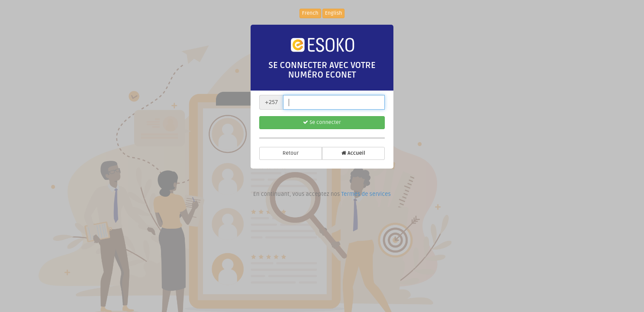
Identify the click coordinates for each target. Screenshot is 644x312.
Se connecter (322, 122)
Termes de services (366, 194)
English (334, 13)
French (310, 13)
